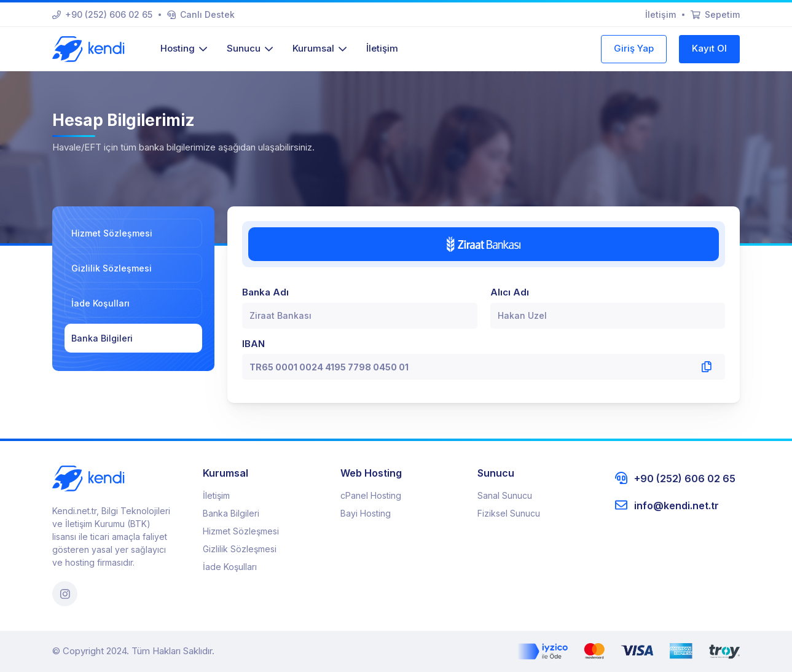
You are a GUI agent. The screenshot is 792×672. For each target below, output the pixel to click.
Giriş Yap (634, 48)
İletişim (661, 14)
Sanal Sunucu (505, 495)
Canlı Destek (201, 14)
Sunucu (250, 48)
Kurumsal (320, 48)
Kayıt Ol (709, 48)
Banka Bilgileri (102, 338)
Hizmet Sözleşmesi (112, 233)
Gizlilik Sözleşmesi (112, 268)
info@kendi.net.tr (667, 506)
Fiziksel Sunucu (509, 513)
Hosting (184, 48)
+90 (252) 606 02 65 (102, 14)
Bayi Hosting (366, 513)
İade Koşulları (100, 303)
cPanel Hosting (371, 495)
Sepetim (715, 14)
